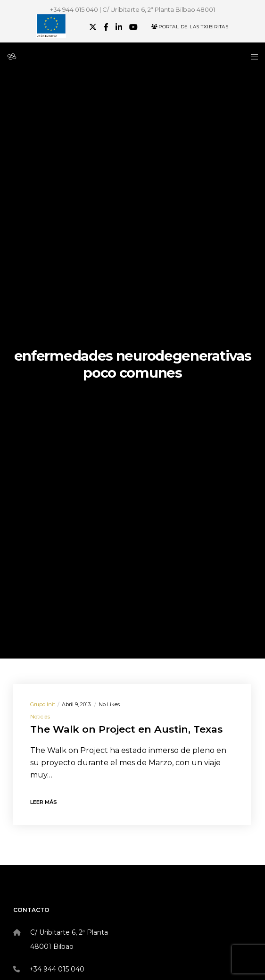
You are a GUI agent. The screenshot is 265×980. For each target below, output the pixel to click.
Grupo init (43, 704)
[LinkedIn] (119, 27)
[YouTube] (133, 27)
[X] (93, 27)
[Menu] (252, 57)
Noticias (40, 717)
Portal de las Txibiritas (190, 27)
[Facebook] (106, 27)
